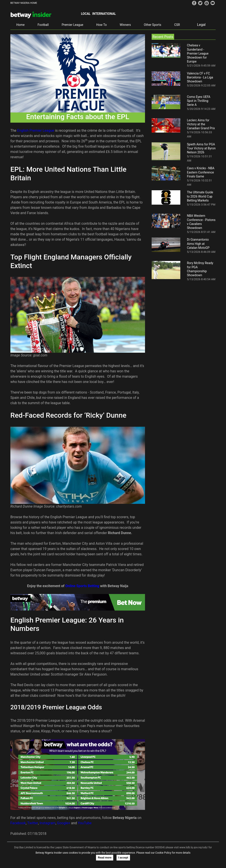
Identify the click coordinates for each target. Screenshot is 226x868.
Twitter (33, 823)
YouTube (85, 823)
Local (86, 14)
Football (43, 25)
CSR (177, 25)
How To (101, 25)
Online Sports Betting (82, 586)
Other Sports (153, 25)
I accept (123, 858)
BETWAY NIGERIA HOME (24, 3)
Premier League (72, 25)
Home (21, 25)
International (104, 14)
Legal (201, 25)
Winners (125, 25)
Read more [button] (105, 858)
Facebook (18, 823)
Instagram (47, 823)
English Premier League (36, 130)
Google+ (64, 823)
